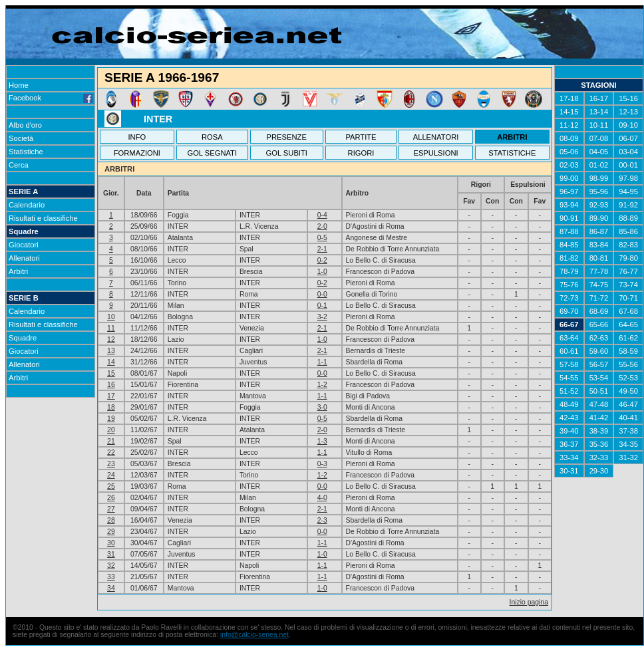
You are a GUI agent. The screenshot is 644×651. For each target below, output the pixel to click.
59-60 (599, 351)
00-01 (628, 165)
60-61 (569, 351)
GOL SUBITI (287, 153)
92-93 (599, 205)
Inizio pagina (529, 602)
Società (21, 138)
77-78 (599, 271)
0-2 (322, 260)
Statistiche (26, 152)
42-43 (569, 418)
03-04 (628, 152)
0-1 (322, 306)
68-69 (599, 311)
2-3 (322, 520)
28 (111, 520)
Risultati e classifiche (43, 218)
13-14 (599, 112)
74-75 (599, 285)
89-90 (599, 218)
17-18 (569, 98)
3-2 (322, 317)
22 (111, 453)
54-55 (569, 378)
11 (111, 328)
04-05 (599, 152)
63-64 (569, 338)
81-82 (569, 258)
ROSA (212, 137)
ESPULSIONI (435, 153)
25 (111, 486)
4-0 (322, 498)
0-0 (322, 294)
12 (111, 339)
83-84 (599, 245)
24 (111, 475)
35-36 (599, 444)
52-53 (628, 378)
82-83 (628, 245)
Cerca (19, 165)
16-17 (599, 98)
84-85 (569, 245)
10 (111, 317)
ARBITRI (512, 137)
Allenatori (24, 258)
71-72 (599, 298)
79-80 (628, 258)
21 (111, 441)
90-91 (569, 218)
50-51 (599, 391)
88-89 (628, 218)
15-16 (628, 98)
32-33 (599, 457)
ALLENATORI (436, 137)
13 (111, 351)
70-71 (628, 298)
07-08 (599, 138)
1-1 (322, 362)
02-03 (569, 165)
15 (111, 373)
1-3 (322, 441)
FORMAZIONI (137, 153)
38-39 (599, 431)
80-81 (599, 258)
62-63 (599, 338)
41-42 (599, 418)
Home (19, 85)
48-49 (569, 404)
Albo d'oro (25, 125)
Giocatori (24, 245)
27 (111, 509)
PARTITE (361, 137)
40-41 (628, 418)
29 (111, 532)
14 (111, 362)
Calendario (27, 205)
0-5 (322, 238)
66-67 (569, 325)
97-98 (628, 178)
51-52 (569, 391)
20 (111, 430)
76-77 (628, 271)
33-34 (569, 457)
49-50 (628, 391)
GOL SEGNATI (212, 153)
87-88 (569, 231)
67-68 (628, 311)
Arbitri (18, 271)
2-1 (322, 249)
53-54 (599, 378)
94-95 (628, 192)
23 (111, 464)
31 (111, 554)
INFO (137, 137)
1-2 (322, 385)
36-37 (569, 444)
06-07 (628, 138)
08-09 (569, 138)
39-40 (569, 431)
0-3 (322, 464)
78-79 (569, 271)
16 (111, 385)
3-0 (322, 407)
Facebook (51, 98)
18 (111, 407)
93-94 (569, 205)
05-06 (569, 152)
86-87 (599, 231)
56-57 (599, 364)
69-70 (569, 311)
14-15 (569, 112)
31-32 (628, 457)
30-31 (569, 471)
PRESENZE (287, 137)
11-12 (569, 125)
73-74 (628, 285)
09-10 (628, 125)
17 (111, 396)
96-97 (569, 192)
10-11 (599, 125)
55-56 (628, 364)
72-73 (569, 298)
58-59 (628, 351)
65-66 (599, 325)
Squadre (24, 231)
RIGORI (361, 153)
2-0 (322, 226)
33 (111, 577)
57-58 (569, 364)
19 (111, 419)
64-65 (628, 325)
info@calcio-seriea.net (254, 635)
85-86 (628, 231)
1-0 (322, 272)
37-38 (628, 431)
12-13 (628, 112)
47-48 (599, 404)
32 (111, 566)
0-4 (322, 215)
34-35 (628, 444)
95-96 (599, 192)
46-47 (628, 404)
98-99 (599, 178)
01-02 (599, 165)
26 (111, 498)
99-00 (569, 178)
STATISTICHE (512, 153)
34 (111, 588)
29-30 (599, 471)
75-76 (569, 285)
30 (111, 543)
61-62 (628, 338)
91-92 (628, 205)
